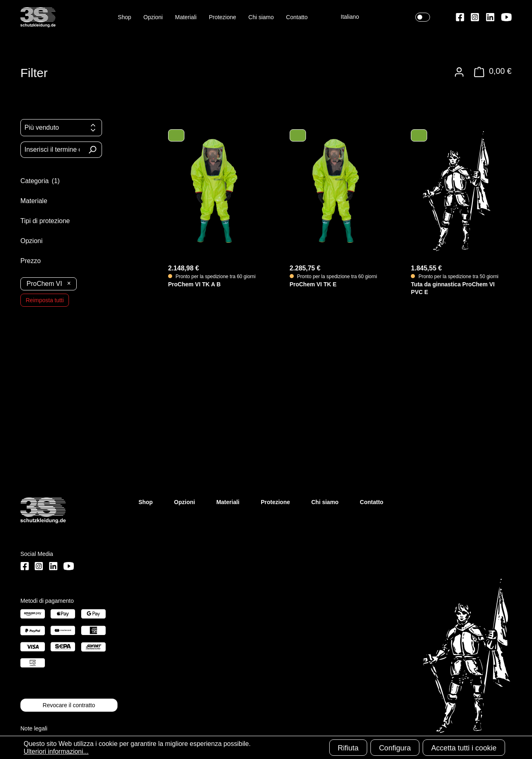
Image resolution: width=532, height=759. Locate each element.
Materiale (40, 201)
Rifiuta (348, 748)
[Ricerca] (92, 150)
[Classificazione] (61, 128)
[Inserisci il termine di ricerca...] (52, 150)
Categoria (46, 181)
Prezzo (36, 261)
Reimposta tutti (45, 300)
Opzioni (38, 241)
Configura (395, 748)
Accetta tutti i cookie (464, 748)
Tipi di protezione (52, 221)
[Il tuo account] (459, 72)
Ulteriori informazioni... (56, 751)
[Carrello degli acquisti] (491, 72)
